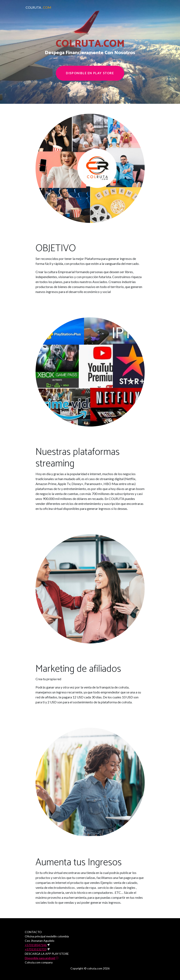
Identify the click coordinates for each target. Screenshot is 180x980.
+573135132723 (36, 949)
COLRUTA (38, 7)
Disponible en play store (90, 73)
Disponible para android (42, 958)
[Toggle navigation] (149, 7)
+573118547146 (36, 945)
